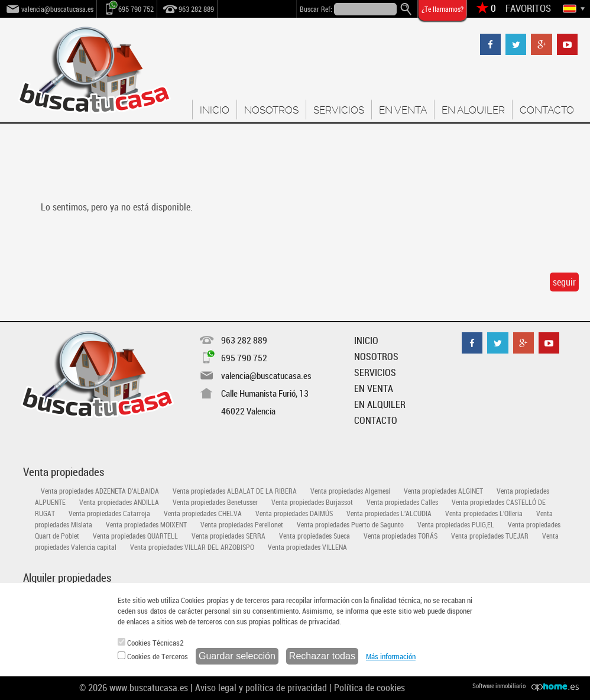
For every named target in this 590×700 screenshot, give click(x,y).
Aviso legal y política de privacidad (261, 688)
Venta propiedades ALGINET (443, 491)
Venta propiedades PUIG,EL (456, 524)
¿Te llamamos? (442, 9)
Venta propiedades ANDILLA (119, 502)
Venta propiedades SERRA (228, 536)
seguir (564, 282)
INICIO (215, 110)
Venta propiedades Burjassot (312, 502)
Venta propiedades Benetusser (215, 502)
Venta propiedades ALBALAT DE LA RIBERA (235, 491)
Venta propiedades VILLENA (307, 547)
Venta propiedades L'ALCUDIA (389, 513)
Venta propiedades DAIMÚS (294, 513)
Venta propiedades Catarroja (109, 513)
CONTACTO (547, 110)
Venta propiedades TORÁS (401, 536)
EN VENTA (403, 110)
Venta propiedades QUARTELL (135, 536)
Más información (391, 656)
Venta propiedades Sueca (315, 536)
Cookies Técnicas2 (151, 643)
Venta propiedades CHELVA (203, 513)
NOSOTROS (271, 110)
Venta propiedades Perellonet (242, 524)
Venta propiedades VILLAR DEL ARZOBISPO (192, 547)
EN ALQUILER (473, 110)
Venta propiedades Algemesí (350, 491)
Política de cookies (369, 688)
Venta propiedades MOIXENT (146, 524)
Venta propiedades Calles (402, 502)
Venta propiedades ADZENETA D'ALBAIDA (100, 491)
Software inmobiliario (499, 686)
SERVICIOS (339, 110)
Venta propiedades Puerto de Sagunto (350, 524)
